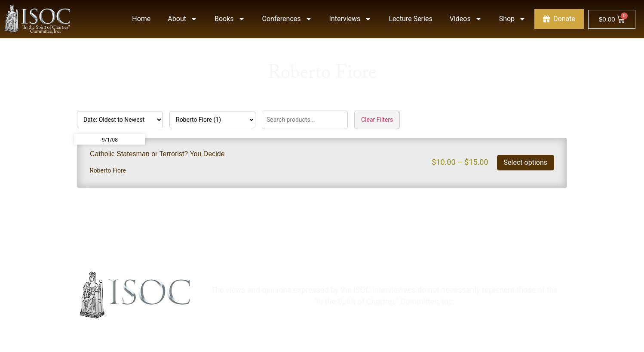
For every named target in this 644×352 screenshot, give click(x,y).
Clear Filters (377, 120)
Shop (512, 19)
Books (230, 19)
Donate (559, 19)
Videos (466, 19)
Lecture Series (410, 19)
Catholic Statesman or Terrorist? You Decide (157, 154)
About (182, 19)
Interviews (351, 19)
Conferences (287, 19)
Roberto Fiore (108, 170)
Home (141, 19)
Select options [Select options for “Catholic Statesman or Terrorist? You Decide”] (526, 162)
